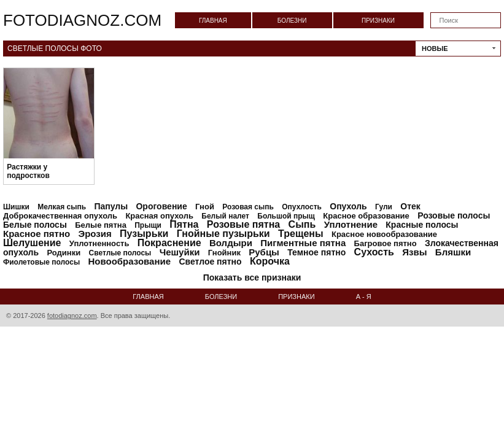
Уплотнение (351, 224)
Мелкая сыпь (62, 207)
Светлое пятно (210, 262)
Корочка (270, 261)
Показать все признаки (252, 277)
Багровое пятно (386, 243)
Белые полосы (35, 225)
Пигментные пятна (303, 243)
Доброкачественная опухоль (60, 216)
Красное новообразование (384, 234)
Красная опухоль (159, 216)
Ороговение (161, 206)
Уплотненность (99, 243)
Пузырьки (144, 234)
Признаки (378, 21)
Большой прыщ (286, 216)
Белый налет (225, 216)
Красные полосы (422, 225)
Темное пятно (316, 252)
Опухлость (302, 207)
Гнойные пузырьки (223, 234)
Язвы (414, 252)
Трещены (301, 234)
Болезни (292, 21)
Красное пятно (37, 234)
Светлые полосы (120, 253)
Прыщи (148, 225)
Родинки (64, 253)
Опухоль (348, 206)
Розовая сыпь (248, 207)
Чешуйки (180, 252)
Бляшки (453, 252)
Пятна (184, 224)
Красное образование (366, 216)
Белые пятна (101, 225)
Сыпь (302, 224)
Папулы (111, 206)
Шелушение (32, 243)
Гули (384, 207)
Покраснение (169, 243)
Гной (205, 207)
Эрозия (95, 234)
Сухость (374, 252)
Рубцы (264, 252)
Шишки (16, 207)
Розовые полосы (454, 215)
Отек (410, 206)
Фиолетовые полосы (41, 262)
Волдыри (231, 243)
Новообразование (130, 261)
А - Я (364, 297)
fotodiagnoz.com (82, 20)
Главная (213, 21)
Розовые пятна (243, 224)
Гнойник (224, 253)
